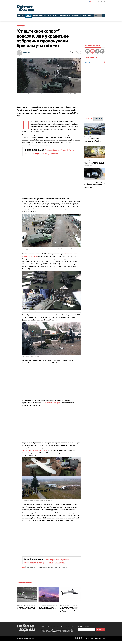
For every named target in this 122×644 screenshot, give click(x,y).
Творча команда (39, 19)
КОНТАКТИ (103, 642)
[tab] (89, 119)
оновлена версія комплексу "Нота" (36, 450)
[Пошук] (104, 15)
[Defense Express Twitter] (102, 2)
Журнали (49, 19)
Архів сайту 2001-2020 (95, 19)
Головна (18, 27)
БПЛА (27, 571)
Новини (23, 27)
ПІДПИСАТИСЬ (100, 633)
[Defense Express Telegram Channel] (105, 2)
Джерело (27, 52)
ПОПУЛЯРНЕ (98, 119)
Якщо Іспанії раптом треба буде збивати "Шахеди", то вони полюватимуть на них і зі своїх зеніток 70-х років (48, 611)
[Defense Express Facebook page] (96, 2)
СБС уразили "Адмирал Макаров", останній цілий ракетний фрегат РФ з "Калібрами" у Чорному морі (25, 611)
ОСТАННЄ (89, 119)
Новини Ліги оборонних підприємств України (40, 571)
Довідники (57, 19)
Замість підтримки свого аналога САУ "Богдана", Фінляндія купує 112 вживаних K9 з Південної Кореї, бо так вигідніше (95, 164)
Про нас (29, 19)
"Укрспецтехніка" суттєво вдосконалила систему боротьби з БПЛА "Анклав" (50, 563)
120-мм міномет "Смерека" (52, 403)
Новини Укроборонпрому (59, 571)
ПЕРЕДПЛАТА (97, 642)
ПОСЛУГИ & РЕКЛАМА (88, 642)
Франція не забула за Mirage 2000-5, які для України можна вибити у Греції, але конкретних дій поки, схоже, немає (94, 186)
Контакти (82, 19)
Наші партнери (73, 19)
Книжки (64, 19)
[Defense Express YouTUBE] (99, 2)
